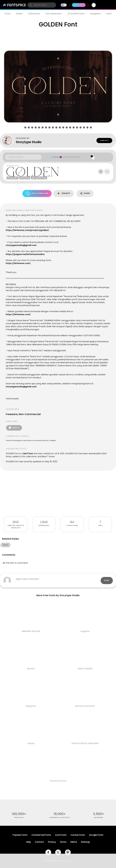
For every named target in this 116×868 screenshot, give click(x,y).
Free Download (37, 193)
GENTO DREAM (85, 669)
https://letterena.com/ (18, 263)
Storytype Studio (29, 142)
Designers (95, 14)
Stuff (109, 14)
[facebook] (48, 852)
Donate (14, 428)
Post (107, 580)
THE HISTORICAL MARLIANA (85, 743)
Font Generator (54, 14)
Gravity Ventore (58, 781)
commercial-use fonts (60, 818)
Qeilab (31, 743)
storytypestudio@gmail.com (21, 245)
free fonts (19, 818)
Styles (19, 14)
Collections (34, 14)
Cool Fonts (61, 835)
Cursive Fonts (78, 835)
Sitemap (85, 842)
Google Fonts (96, 835)
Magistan (31, 706)
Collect (64, 193)
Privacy (52, 842)
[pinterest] (68, 852)
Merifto (31, 669)
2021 (16, 522)
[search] (42, 5)
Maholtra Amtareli (85, 706)
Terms (63, 842)
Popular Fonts (20, 835)
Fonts (7, 14)
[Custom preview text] (23, 157)
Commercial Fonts (41, 835)
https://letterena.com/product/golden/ (27, 230)
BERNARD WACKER (31, 631)
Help (29, 842)
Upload (79, 5)
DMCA (74, 842)
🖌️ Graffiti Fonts (76, 14)
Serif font (28, 453)
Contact (104, 140)
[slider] (61, 157)
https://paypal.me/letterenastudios (25, 254)
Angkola (85, 631)
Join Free (107, 5)
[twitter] (58, 852)
